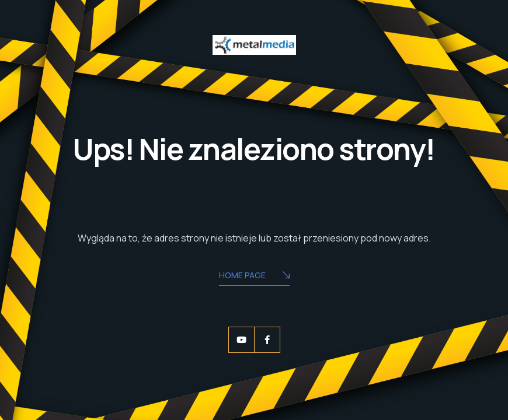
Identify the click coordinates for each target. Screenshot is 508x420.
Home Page (254, 276)
